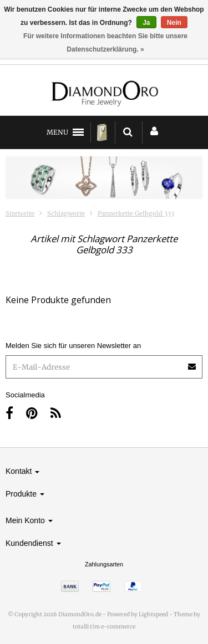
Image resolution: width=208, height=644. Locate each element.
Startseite (20, 213)
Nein (174, 23)
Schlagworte (66, 213)
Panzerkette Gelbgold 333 (136, 213)
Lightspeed (153, 614)
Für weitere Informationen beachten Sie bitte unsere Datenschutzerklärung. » (105, 43)
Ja (146, 23)
